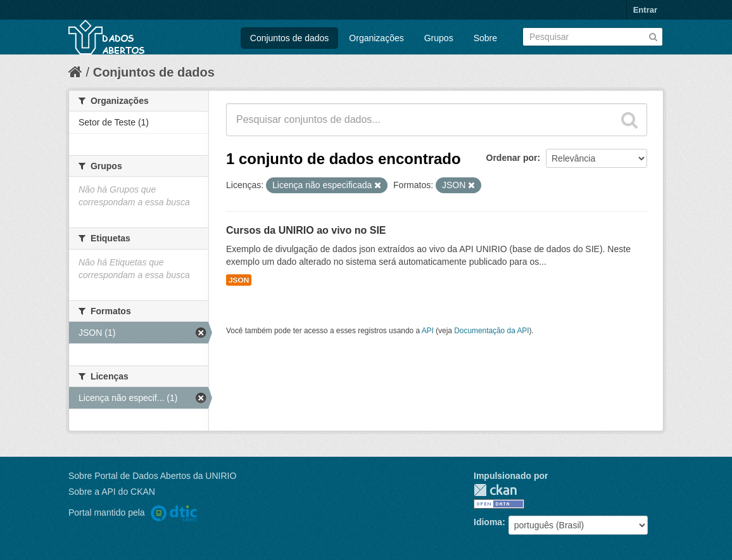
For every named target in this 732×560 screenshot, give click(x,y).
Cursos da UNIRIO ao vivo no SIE (306, 230)
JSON (239, 280)
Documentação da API (491, 331)
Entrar (645, 10)
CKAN (495, 490)
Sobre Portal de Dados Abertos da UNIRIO (152, 476)
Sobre (485, 38)
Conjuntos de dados (290, 38)
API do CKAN (128, 492)
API (428, 331)
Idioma (488, 522)
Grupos (439, 38)
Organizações (376, 38)
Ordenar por (512, 158)
